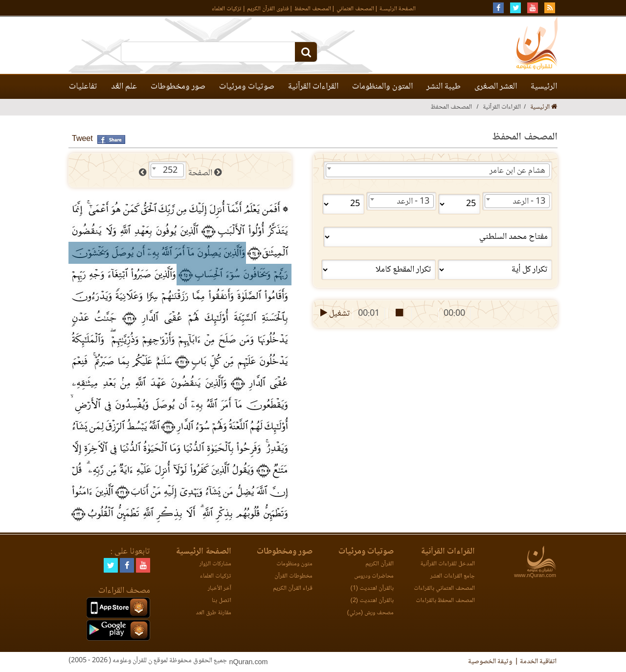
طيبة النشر (444, 87)
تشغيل (334, 314)
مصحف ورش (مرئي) (370, 613)
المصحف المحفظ (313, 9)
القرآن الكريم (380, 564)
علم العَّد (124, 87)
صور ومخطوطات (178, 87)
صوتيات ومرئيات (247, 87)
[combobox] (438, 170)
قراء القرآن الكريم (293, 589)
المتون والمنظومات (382, 87)
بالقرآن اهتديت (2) (372, 601)
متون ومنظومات (294, 564)
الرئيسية (544, 87)
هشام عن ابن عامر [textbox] (517, 171)
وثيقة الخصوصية (490, 662)
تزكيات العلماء (227, 9)
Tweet (82, 139)
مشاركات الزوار (215, 564)
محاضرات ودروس (374, 576)
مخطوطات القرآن (293, 576)
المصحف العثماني (355, 9)
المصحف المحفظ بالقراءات (445, 601)
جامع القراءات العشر (453, 576)
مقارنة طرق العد (213, 613)
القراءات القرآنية (313, 87)
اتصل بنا (222, 601)
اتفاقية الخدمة (538, 662)
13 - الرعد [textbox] (529, 202)
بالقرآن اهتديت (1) (372, 589)
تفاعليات (83, 87)
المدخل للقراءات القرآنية (447, 564)
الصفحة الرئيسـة (398, 9)
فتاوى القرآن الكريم (268, 9)
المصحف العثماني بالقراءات (444, 589)
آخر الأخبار (220, 589)
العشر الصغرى (496, 87)
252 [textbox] (170, 171)
